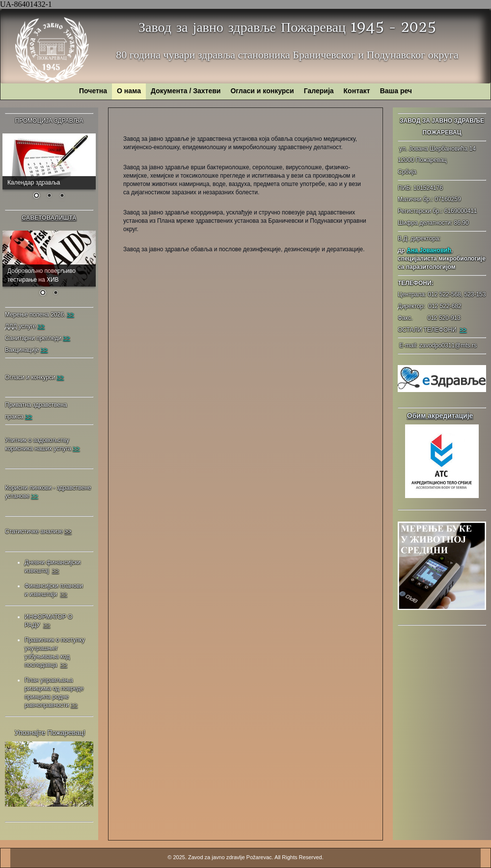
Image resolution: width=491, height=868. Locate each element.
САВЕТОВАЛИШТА (49, 218)
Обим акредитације (440, 416)
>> (463, 330)
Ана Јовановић (429, 250)
